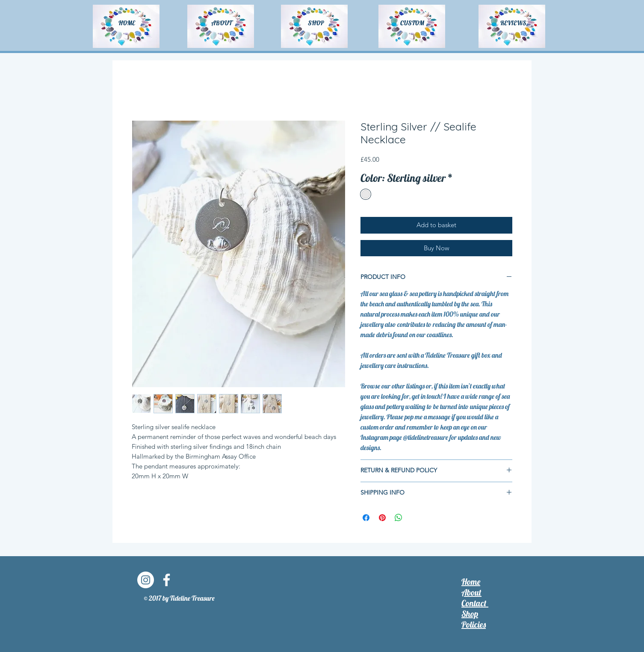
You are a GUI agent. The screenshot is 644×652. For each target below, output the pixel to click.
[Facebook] (167, 580)
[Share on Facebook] (366, 518)
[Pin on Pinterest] (382, 518)
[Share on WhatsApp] (399, 518)
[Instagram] (146, 580)
